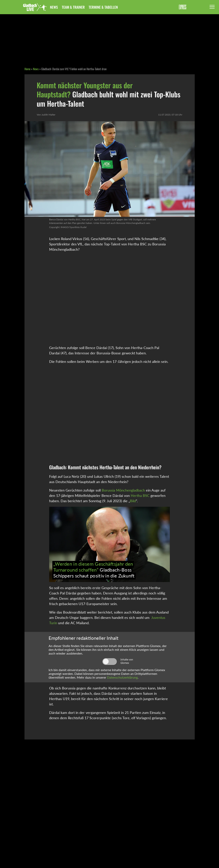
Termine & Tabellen (103, 7)
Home (27, 69)
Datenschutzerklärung (122, 677)
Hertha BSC (140, 495)
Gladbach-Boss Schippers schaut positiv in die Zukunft (94, 570)
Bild (133, 501)
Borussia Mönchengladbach (123, 490)
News (54, 7)
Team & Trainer (73, 7)
